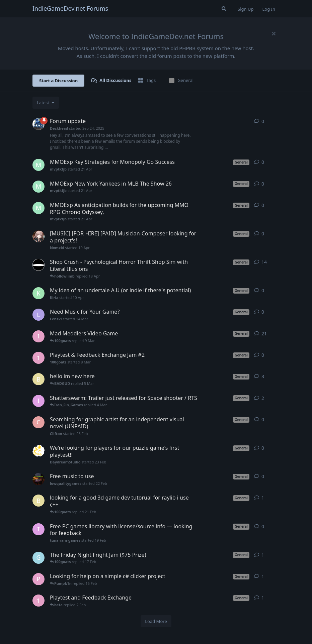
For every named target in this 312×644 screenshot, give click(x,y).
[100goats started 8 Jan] (38, 601)
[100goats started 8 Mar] (38, 358)
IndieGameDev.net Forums (70, 8)
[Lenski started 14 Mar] (38, 315)
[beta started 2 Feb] (38, 379)
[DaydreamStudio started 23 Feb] (38, 451)
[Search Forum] (224, 9)
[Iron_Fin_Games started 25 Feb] (38, 401)
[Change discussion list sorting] (46, 103)
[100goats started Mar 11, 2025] (38, 336)
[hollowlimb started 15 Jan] (38, 265)
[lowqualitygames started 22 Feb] (38, 479)
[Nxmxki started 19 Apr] (38, 236)
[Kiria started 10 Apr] (38, 293)
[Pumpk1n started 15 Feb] (38, 579)
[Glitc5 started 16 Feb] (38, 558)
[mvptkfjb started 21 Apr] (38, 165)
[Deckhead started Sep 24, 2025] (38, 124)
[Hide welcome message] (274, 33)
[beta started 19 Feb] (38, 501)
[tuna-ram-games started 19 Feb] (38, 529)
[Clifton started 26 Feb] (38, 422)
